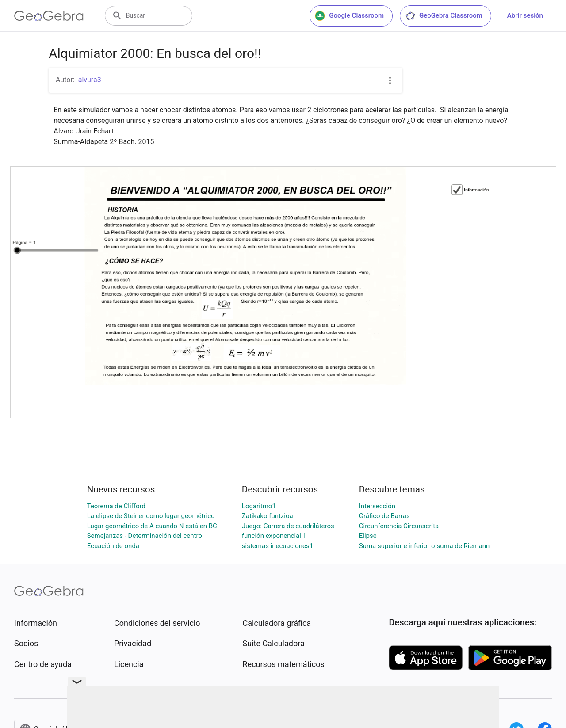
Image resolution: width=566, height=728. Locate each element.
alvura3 (90, 80)
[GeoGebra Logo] (49, 16)
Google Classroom (349, 16)
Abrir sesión (525, 15)
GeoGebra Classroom (444, 16)
